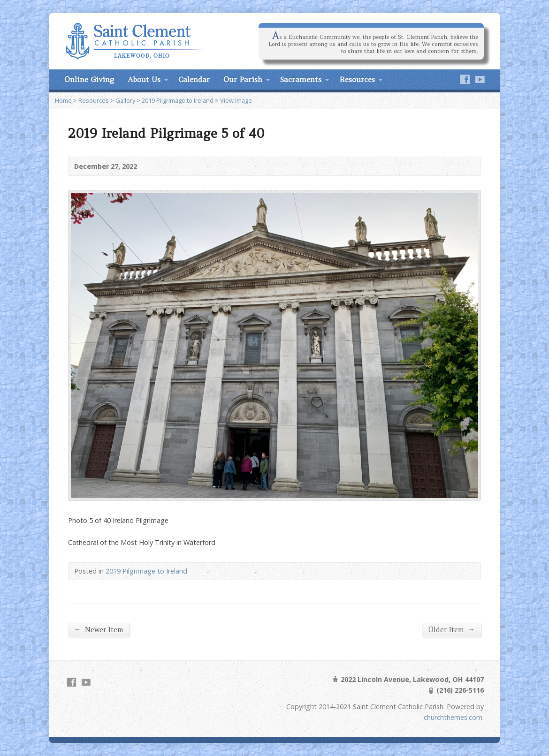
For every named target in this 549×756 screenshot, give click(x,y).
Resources (357, 79)
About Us (144, 79)
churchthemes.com (453, 717)
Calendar (194, 79)
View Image (236, 100)
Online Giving (89, 79)
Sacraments (301, 79)
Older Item (452, 630)
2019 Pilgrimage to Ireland (178, 100)
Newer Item (99, 630)
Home (63, 100)
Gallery (125, 100)
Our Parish (243, 79)
